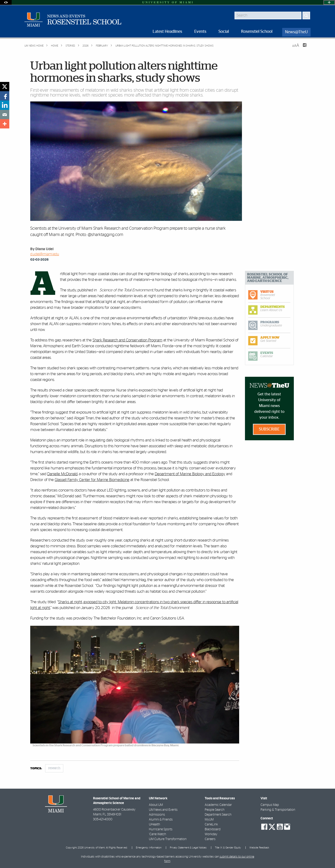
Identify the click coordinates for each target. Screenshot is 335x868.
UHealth (154, 824)
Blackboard (213, 829)
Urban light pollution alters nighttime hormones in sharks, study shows (164, 46)
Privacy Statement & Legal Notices (188, 848)
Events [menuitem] (200, 32)
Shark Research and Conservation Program (127, 340)
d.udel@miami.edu (45, 254)
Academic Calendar (218, 805)
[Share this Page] (302, 48)
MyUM (209, 820)
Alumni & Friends (161, 820)
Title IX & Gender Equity (228, 848)
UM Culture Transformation (168, 839)
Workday (211, 834)
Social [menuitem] (224, 32)
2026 (85, 46)
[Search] (306, 15)
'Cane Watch (157, 834)
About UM (156, 805)
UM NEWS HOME (34, 46)
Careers (210, 839)
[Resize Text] (296, 45)
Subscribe (269, 429)
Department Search (218, 815)
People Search (215, 810)
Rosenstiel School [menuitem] (257, 32)
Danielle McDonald (62, 474)
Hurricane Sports (161, 829)
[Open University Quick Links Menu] (329, 2)
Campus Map (270, 805)
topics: (36, 769)
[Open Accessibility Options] (6, 2)
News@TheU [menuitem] (296, 32)
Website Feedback (259, 848)
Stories (70, 46)
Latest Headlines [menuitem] (167, 32)
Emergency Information (149, 848)
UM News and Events (163, 810)
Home (54, 46)
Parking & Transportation (278, 810)
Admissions (157, 815)
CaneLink (211, 824)
